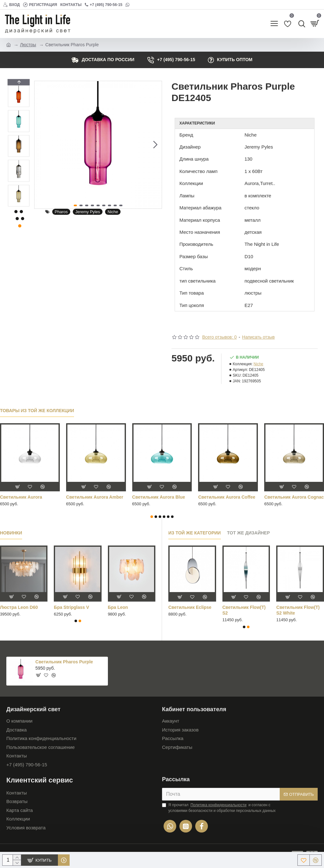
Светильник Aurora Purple (227, 497)
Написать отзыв (258, 337)
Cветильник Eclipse (190, 607)
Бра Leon (118, 607)
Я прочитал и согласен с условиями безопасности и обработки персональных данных (219, 807)
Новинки (11, 533)
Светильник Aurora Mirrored (87, 500)
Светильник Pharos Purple (64, 662)
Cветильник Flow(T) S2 (244, 610)
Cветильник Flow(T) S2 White (298, 610)
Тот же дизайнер (249, 533)
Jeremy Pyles (88, 212)
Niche (113, 212)
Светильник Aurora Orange (162, 497)
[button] (155, 145)
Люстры (28, 45)
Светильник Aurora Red (290, 497)
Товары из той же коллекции (37, 411)
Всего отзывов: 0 (219, 337)
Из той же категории (195, 533)
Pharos (61, 212)
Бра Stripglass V (71, 607)
